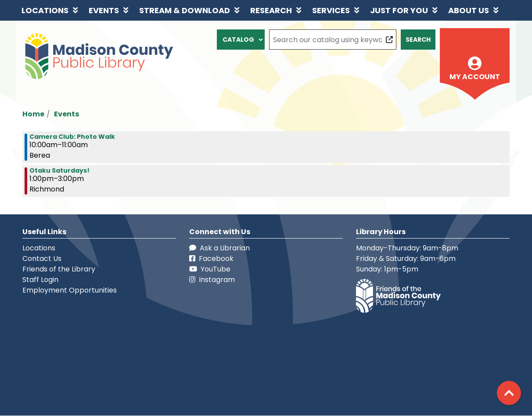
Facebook (211, 259)
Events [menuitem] (104, 10)
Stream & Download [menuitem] (185, 10)
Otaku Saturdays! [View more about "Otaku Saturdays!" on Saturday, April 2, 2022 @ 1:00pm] (59, 170)
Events (66, 114)
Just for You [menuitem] (399, 10)
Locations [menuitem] (45, 10)
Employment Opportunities (70, 290)
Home (33, 114)
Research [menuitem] (271, 10)
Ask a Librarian (219, 248)
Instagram (212, 280)
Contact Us (42, 259)
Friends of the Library (59, 269)
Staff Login (40, 280)
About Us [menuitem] (469, 10)
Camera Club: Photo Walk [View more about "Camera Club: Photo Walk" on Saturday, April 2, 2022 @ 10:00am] (72, 137)
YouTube (210, 269)
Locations (39, 248)
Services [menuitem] (331, 10)
